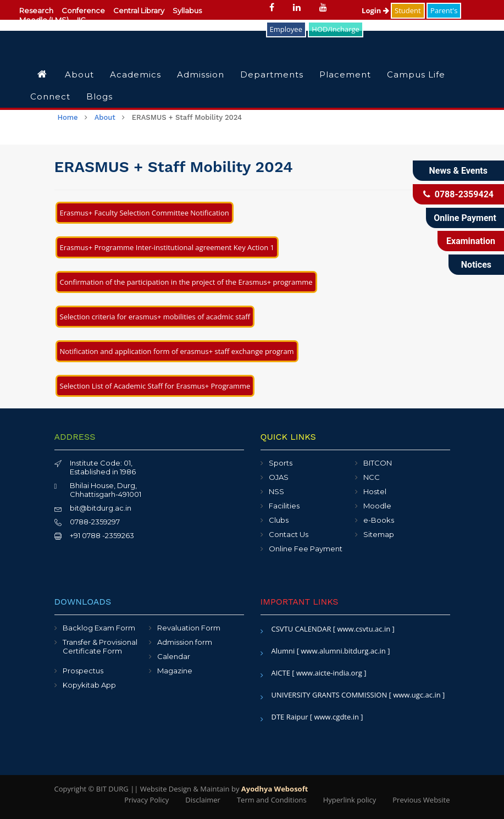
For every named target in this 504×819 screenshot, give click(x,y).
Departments (272, 74)
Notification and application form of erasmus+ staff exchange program (177, 351)
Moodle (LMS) (44, 20)
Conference (83, 10)
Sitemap (379, 534)
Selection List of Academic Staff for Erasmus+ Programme (155, 386)
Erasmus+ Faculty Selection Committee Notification (145, 213)
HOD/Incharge (336, 29)
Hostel (375, 491)
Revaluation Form (189, 628)
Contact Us (289, 534)
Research (36, 10)
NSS (276, 491)
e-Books (379, 520)
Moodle (377, 506)
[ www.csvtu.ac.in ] (364, 629)
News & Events (458, 171)
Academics (135, 74)
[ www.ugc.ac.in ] (417, 695)
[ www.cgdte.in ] (337, 717)
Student (408, 10)
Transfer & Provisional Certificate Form (100, 646)
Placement (345, 74)
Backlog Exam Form (99, 628)
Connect (50, 96)
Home (68, 117)
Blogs (99, 96)
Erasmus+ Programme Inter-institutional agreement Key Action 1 (167, 247)
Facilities (284, 506)
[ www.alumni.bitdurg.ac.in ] (344, 651)
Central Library (139, 10)
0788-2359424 (458, 194)
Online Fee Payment (306, 549)
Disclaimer (203, 800)
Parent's (444, 10)
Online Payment (465, 218)
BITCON (378, 463)
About (79, 74)
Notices (476, 265)
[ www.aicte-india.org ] (329, 673)
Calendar (174, 656)
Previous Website (421, 800)
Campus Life (416, 74)
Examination (471, 241)
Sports (281, 463)
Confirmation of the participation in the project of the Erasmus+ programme (186, 282)
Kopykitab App (89, 685)
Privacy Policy (146, 800)
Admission (201, 74)
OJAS (279, 477)
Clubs (279, 520)
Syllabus (187, 10)
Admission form (185, 642)
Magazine (175, 671)
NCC (372, 477)
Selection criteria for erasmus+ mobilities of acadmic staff (155, 317)
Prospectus (83, 671)
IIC (81, 20)
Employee (286, 29)
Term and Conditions (272, 800)
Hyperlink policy (350, 800)
